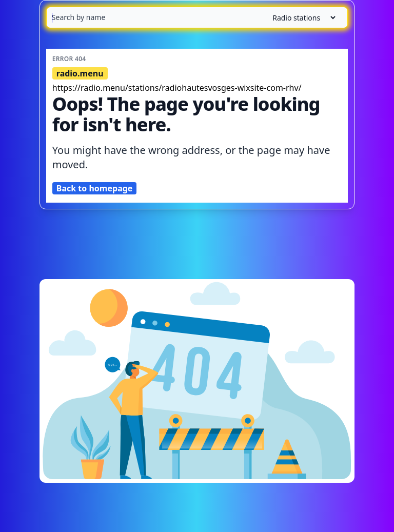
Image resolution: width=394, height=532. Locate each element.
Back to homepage (95, 188)
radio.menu (80, 73)
